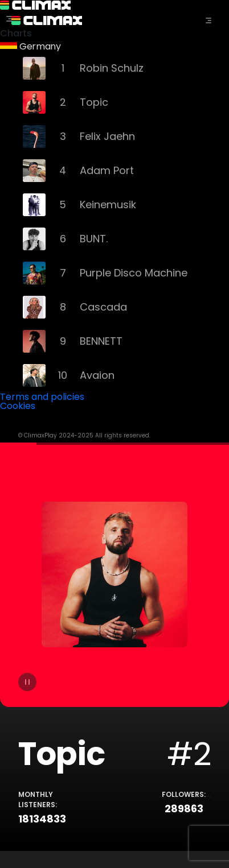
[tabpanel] (114, 647)
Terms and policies (42, 397)
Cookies (18, 406)
